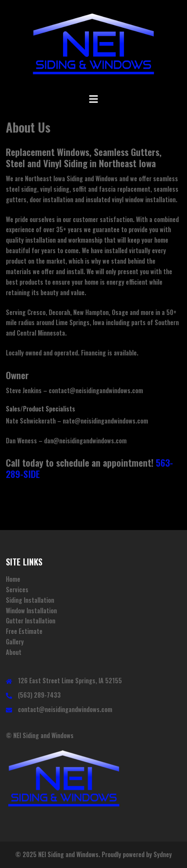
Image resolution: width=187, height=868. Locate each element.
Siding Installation (30, 600)
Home (13, 579)
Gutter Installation (31, 621)
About (14, 652)
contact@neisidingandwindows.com (65, 709)
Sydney (163, 854)
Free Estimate (24, 631)
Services (17, 590)
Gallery (15, 642)
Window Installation (31, 611)
